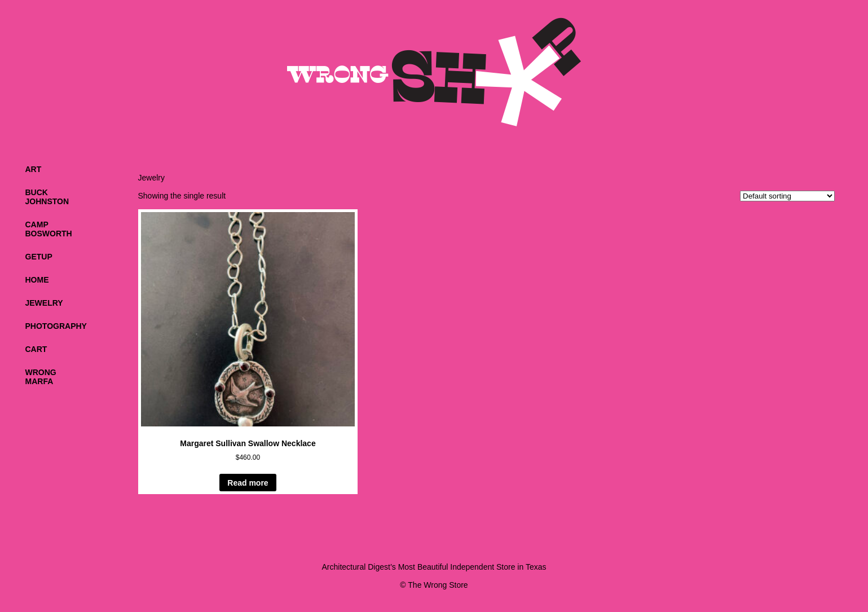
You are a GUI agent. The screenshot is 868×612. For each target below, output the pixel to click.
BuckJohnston (47, 197)
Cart (36, 349)
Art (34, 169)
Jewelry (44, 303)
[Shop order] (787, 196)
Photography (56, 326)
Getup (39, 257)
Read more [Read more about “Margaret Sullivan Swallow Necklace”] (248, 483)
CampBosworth (49, 229)
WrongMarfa (41, 377)
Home (37, 280)
